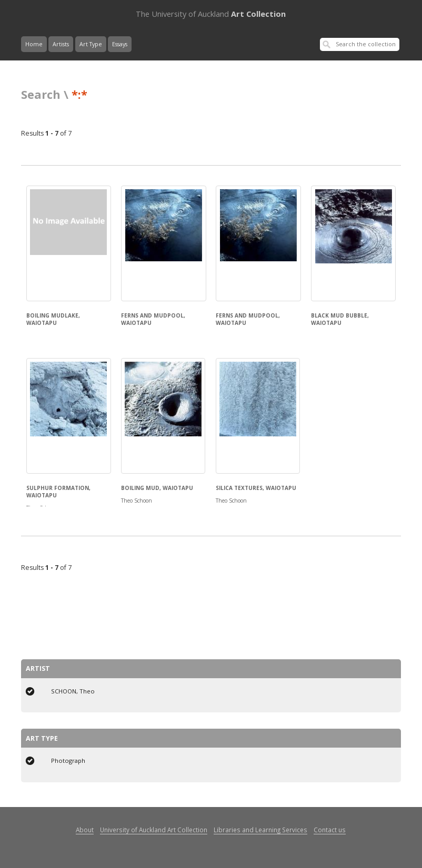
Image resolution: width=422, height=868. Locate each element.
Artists (61, 44)
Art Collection (211, 14)
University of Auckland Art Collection (154, 830)
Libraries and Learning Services (260, 830)
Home (34, 44)
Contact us (330, 830)
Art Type (91, 44)
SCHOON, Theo (73, 691)
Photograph (68, 760)
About (85, 830)
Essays (120, 44)
